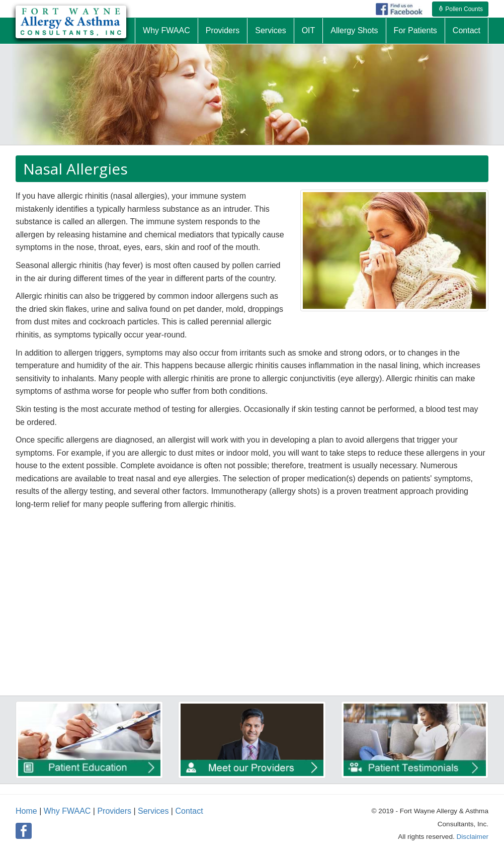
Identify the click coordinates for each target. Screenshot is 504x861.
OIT (309, 30)
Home (26, 811)
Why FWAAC (67, 811)
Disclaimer (473, 837)
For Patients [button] (415, 30)
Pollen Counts (460, 9)
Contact (189, 811)
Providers (114, 811)
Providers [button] (223, 30)
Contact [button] (467, 30)
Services (153, 811)
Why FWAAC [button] (166, 30)
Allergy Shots (354, 30)
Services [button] (270, 30)
